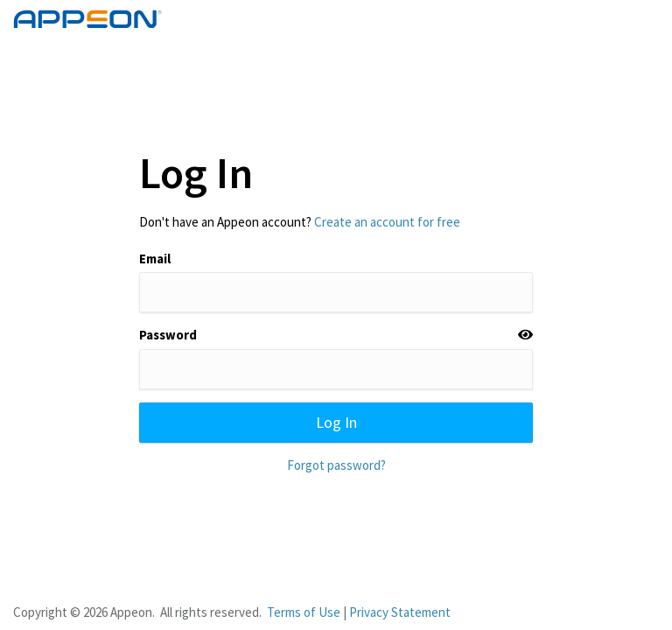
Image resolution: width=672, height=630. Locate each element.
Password (168, 335)
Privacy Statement (400, 612)
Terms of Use (304, 612)
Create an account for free (387, 222)
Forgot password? (336, 465)
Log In (336, 422)
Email (155, 259)
